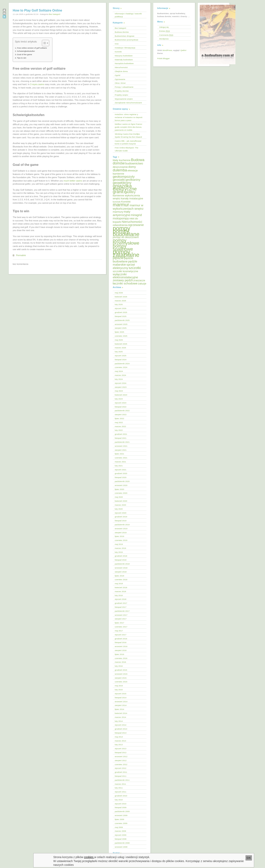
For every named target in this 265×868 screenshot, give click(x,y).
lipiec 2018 (119, 576)
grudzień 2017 (121, 603)
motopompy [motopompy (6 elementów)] (121, 218)
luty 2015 (119, 690)
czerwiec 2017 (121, 627)
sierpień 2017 (121, 619)
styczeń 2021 (120, 470)
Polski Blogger (163, 58)
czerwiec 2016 (121, 658)
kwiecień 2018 (121, 587)
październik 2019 (122, 525)
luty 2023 (119, 399)
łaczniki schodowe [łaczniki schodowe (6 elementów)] (125, 283)
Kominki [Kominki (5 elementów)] (126, 202)
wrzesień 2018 (121, 568)
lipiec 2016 (119, 654)
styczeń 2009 (120, 835)
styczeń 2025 (120, 356)
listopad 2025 (121, 316)
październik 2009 (122, 811)
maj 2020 (119, 497)
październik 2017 (122, 611)
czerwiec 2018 (121, 579)
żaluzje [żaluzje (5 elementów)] (142, 284)
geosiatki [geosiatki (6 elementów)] (119, 180)
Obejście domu (121, 71)
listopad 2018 (121, 560)
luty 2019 (119, 552)
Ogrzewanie (120, 79)
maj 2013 (119, 737)
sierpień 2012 (121, 760)
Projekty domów (122, 91)
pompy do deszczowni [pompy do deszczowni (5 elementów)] (126, 237)
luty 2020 (119, 509)
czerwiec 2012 (121, 764)
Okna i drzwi (120, 83)
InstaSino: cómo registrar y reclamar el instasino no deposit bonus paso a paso (129, 117)
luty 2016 (119, 666)
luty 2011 (119, 788)
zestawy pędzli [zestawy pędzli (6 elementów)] (123, 280)
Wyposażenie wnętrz (124, 99)
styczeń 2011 (120, 792)
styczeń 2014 (120, 725)
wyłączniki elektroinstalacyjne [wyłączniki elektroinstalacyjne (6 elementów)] (125, 276)
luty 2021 (119, 466)
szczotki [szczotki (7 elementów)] (135, 268)
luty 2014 (119, 721)
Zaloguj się (164, 27)
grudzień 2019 (121, 517)
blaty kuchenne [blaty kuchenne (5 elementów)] (122, 160)
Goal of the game (24, 54)
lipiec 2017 (119, 623)
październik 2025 (122, 320)
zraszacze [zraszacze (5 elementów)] (139, 280)
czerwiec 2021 (121, 458)
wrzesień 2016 (121, 646)
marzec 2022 (120, 426)
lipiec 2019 (119, 536)
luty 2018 (119, 595)
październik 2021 (122, 442)
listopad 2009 (121, 807)
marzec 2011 (120, 784)
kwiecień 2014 (121, 713)
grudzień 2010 (121, 796)
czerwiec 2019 (121, 540)
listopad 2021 (121, 438)
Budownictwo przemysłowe (127, 40)
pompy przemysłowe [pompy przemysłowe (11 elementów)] (126, 242)
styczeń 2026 (120, 308)
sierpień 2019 (121, 532)
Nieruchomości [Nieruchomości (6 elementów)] (132, 222)
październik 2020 (122, 481)
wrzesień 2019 (121, 529)
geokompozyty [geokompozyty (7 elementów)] (124, 177)
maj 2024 (119, 371)
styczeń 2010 (120, 804)
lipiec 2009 (119, 819)
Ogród (117, 75)
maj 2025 (119, 340)
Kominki (118, 52)
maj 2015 (119, 686)
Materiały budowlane (124, 60)
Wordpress (164, 39)
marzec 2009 (120, 831)
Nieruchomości (121, 67)
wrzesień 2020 (121, 485)
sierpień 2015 (121, 678)
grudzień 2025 (121, 312)
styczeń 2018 (120, 599)
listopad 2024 (121, 360)
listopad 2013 (121, 733)
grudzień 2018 (121, 556)
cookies (89, 857)
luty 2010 (119, 800)
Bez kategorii (54, 14)
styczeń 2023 (120, 403)
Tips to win (22, 58)
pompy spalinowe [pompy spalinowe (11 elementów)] (123, 247)
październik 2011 (122, 780)
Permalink (21, 255)
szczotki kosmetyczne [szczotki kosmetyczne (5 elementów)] (125, 271)
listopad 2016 (121, 642)
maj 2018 (119, 583)
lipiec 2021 (119, 454)
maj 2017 (119, 631)
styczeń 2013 (120, 748)
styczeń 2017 (120, 635)
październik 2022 (122, 410)
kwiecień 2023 (121, 395)
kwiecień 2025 (121, 344)
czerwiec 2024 (121, 367)
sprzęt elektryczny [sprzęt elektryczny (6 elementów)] (124, 266)
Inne (117, 44)
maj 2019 (119, 544)
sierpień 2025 (121, 328)
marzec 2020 (120, 505)
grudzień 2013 (121, 729)
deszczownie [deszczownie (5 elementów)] (120, 167)
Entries (165, 31)
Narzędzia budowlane (124, 63)
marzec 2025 (120, 348)
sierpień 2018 (121, 572)
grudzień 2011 (121, 772)
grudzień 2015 (121, 670)
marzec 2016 (120, 662)
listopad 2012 (121, 752)
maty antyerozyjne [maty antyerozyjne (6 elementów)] (122, 213)
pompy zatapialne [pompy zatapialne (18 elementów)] (126, 253)
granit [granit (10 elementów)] (118, 192)
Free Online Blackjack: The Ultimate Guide (126, 149)
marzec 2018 (120, 591)
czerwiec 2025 (121, 336)
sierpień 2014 (121, 705)
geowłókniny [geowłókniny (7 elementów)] (122, 183)
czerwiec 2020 (121, 493)
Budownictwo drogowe (125, 36)
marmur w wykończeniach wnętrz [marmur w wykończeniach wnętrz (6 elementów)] (128, 207)
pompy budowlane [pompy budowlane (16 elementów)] (126, 233)
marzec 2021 (120, 462)
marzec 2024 (120, 375)
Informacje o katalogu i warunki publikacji (128, 15)
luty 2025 (119, 352)
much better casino (73, 181)
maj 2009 (119, 827)
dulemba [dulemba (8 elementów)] (120, 170)
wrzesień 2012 (121, 756)
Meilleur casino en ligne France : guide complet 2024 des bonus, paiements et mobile (129, 127)
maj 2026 (119, 293)
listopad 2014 (121, 698)
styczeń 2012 (120, 768)
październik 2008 (122, 843)
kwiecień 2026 (121, 297)
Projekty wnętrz (121, 95)
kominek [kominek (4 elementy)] (117, 202)
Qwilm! (183, 50)
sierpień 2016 (121, 650)
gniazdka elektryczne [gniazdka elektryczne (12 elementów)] (125, 187)
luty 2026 (119, 304)
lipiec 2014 (119, 709)
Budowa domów (122, 32)
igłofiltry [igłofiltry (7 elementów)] (130, 192)
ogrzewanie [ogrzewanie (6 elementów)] (136, 225)
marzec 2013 (120, 741)
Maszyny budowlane (124, 56)
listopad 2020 (121, 477)
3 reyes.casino (37, 84)
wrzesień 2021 (121, 446)
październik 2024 (122, 363)
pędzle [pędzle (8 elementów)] (118, 258)
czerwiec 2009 (121, 823)
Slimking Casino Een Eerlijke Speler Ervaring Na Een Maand (128, 135)
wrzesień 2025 (121, 324)
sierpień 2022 (121, 414)
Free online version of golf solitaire (32, 48)
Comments (166, 35)
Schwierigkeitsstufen (26, 51)
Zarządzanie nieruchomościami (128, 103)
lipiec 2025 (119, 332)
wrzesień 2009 (121, 815)
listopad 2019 (121, 521)
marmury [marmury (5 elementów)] (118, 212)
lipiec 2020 (119, 489)
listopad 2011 (121, 776)
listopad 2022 (121, 407)
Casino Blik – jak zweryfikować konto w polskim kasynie (128, 142)
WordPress (167, 50)
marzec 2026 (120, 301)
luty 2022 (119, 430)
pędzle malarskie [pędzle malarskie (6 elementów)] (125, 263)
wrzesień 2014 (121, 701)
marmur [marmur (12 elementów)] (121, 205)
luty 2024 (119, 379)
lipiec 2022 (119, 418)
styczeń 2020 (120, 513)
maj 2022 (119, 422)
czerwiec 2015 (121, 682)
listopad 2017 (121, 607)
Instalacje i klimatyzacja (125, 48)
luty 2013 (119, 745)
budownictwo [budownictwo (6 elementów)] (134, 163)
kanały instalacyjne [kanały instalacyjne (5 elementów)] (132, 198)
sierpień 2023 (121, 387)
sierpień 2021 (121, 450)
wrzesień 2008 (121, 847)
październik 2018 (122, 564)
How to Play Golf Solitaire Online (37, 10)
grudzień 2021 (121, 434)
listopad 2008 (121, 839)
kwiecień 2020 (121, 501)
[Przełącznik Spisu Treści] (44, 43)
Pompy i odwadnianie (124, 87)
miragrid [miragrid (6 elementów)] (136, 215)
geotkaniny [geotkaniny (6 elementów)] (133, 180)
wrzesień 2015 (121, 674)
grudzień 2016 (121, 639)
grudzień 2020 (121, 473)
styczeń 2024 (120, 383)
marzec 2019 (120, 548)
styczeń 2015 (120, 694)
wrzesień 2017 (121, 615)
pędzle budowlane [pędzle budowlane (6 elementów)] (123, 260)
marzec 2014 (120, 717)
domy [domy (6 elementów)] (132, 167)
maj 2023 (119, 391)
